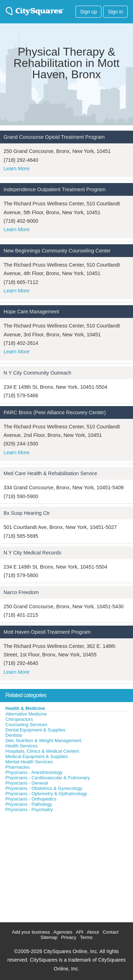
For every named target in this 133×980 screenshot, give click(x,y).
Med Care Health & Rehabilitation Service (50, 473)
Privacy (69, 937)
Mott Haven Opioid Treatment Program (47, 632)
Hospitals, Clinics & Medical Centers (42, 751)
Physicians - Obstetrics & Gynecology (44, 788)
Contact (110, 932)
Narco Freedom (21, 592)
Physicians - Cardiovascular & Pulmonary (48, 778)
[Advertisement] (53, 866)
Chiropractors (19, 719)
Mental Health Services (29, 762)
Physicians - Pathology (29, 804)
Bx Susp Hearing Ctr (27, 513)
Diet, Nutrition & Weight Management (43, 740)
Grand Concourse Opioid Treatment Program (54, 137)
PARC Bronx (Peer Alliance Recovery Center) (55, 412)
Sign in (115, 12)
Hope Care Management (31, 312)
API (80, 932)
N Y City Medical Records (32, 553)
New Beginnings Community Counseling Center (57, 251)
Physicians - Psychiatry (29, 810)
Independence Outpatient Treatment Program (55, 189)
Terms (86, 937)
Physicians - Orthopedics (31, 799)
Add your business (31, 932)
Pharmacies (18, 767)
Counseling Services (26, 725)
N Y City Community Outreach (37, 373)
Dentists (14, 735)
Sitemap (49, 937)
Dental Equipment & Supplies (35, 730)
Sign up (88, 12)
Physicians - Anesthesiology (34, 772)
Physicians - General (27, 783)
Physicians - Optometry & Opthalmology (46, 794)
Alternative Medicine (26, 714)
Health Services (21, 746)
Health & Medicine (25, 708)
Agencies (63, 932)
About (93, 932)
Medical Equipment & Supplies (37, 756)
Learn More (16, 169)
